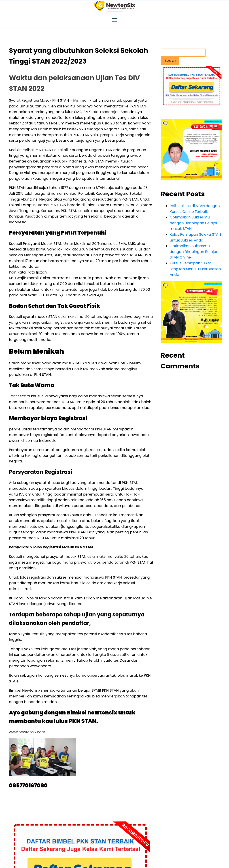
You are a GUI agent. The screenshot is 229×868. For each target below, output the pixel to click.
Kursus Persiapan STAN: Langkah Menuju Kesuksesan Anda (195, 269)
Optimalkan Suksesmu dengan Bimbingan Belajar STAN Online (194, 252)
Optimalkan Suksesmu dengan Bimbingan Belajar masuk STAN (194, 223)
